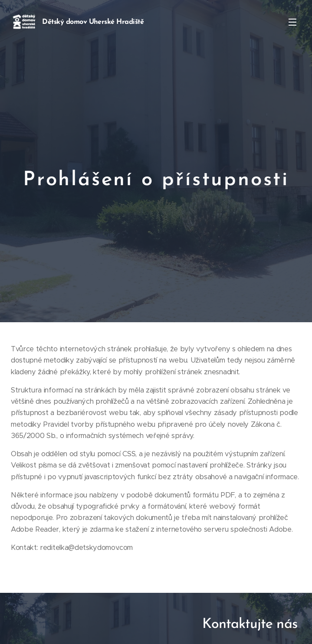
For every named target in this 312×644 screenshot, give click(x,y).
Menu (292, 22)
